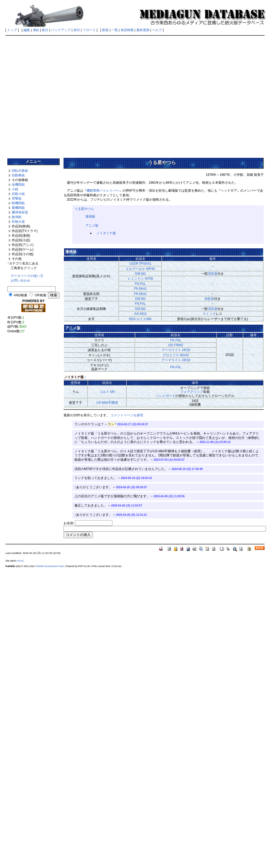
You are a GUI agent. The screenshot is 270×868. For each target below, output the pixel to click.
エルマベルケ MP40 (140, 269)
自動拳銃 (18, 175)
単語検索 (127, 30)
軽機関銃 (18, 203)
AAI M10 (140, 314)
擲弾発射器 (20, 212)
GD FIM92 (176, 345)
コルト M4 (107, 392)
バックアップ (61, 30)
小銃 (15, 189)
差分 (45, 30)
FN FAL (140, 284)
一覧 (115, 30)
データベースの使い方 (27, 276)
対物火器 (18, 222)
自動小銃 (18, 194)
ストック (209, 314)
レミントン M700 (140, 279)
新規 (105, 30)
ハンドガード (166, 396)
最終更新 (143, 30)
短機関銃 (18, 185)
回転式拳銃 (20, 171)
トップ (12, 30)
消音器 (212, 274)
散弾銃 (17, 217)
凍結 (36, 30)
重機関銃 (18, 208)
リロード (89, 30)
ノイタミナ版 (106, 233)
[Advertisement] (58, 95)
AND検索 (20, 295)
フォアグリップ (192, 392)
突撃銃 (17, 198)
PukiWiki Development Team (50, 566)
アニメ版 (92, 225)
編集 (27, 30)
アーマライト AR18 (176, 350)
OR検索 (41, 295)
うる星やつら (84, 209)
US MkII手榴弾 (107, 403)
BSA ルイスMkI (140, 319)
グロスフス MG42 (176, 355)
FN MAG (140, 289)
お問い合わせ (20, 281)
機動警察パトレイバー (103, 191)
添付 (77, 30)
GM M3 (140, 274)
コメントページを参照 (127, 415)
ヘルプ (157, 30)
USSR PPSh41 (140, 264)
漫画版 (90, 216)
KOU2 (21, 561)
